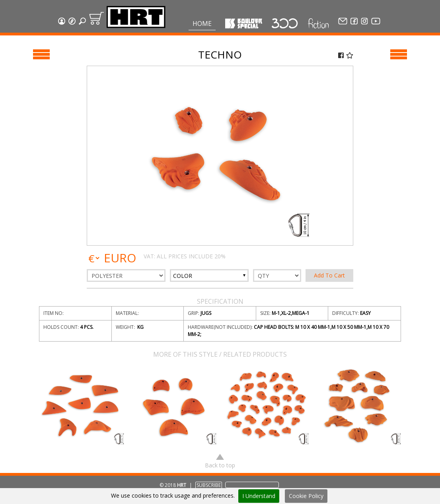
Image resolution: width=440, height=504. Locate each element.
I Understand (259, 496)
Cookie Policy (306, 496)
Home (202, 23)
